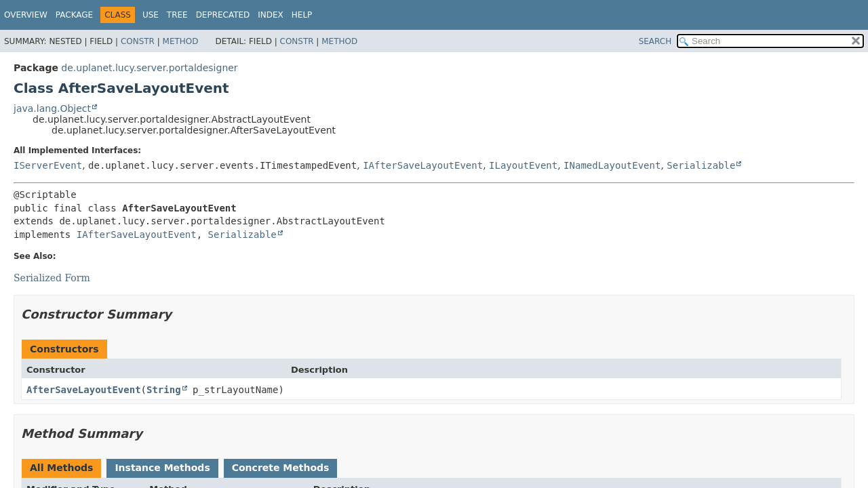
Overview (26, 15)
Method (181, 41)
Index (271, 15)
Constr (138, 41)
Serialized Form (52, 278)
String (164, 390)
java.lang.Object (52, 108)
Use (151, 15)
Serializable (701, 165)
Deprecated (223, 15)
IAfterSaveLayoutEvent (423, 165)
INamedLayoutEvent (612, 165)
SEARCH (655, 41)
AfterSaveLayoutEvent (84, 390)
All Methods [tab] (61, 468)
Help (302, 15)
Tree (177, 15)
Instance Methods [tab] (162, 468)
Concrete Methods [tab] (281, 468)
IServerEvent (48, 165)
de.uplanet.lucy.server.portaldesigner (149, 68)
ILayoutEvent (523, 165)
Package (74, 15)
